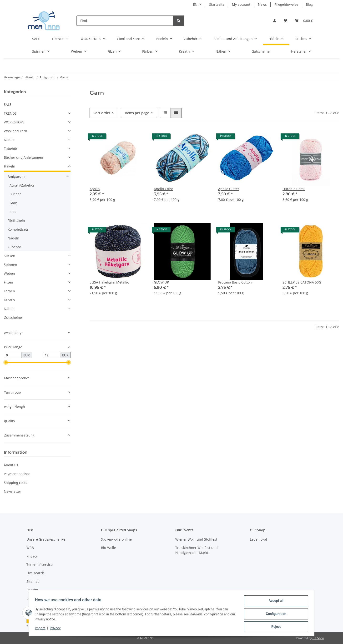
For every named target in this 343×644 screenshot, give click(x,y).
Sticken (10, 256)
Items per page (137, 113)
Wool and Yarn (15, 131)
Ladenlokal (258, 539)
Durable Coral (294, 189)
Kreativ (9, 300)
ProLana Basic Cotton (235, 282)
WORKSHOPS (14, 122)
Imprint (42, 629)
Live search (35, 573)
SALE (8, 104)
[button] (275, 21)
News (262, 4)
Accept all (274, 602)
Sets (13, 212)
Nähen (9, 309)
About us (11, 465)
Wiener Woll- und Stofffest (196, 539)
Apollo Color (164, 189)
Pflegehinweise (286, 4)
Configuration (274, 615)
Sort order (102, 113)
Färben (9, 291)
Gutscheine (13, 317)
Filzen (8, 282)
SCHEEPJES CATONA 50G (302, 282)
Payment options (17, 474)
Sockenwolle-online (116, 539)
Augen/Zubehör (22, 185)
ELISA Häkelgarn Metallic (109, 282)
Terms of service (40, 565)
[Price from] (13, 355)
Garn (13, 203)
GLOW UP (161, 282)
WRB (30, 548)
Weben (9, 273)
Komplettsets (18, 229)
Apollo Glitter (229, 189)
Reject (274, 627)
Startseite (217, 4)
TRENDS (10, 113)
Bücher (15, 194)
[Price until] (51, 355)
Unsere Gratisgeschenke (46, 539)
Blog (309, 4)
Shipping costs (15, 483)
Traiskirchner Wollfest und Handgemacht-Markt (197, 550)
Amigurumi (17, 176)
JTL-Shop (318, 638)
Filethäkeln (16, 221)
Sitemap (33, 581)
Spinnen (10, 265)
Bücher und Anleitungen (23, 157)
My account (241, 4)
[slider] (6, 363)
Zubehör (11, 149)
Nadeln (10, 140)
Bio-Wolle (108, 548)
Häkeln (10, 166)
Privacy (57, 629)
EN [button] (195, 4)
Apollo (95, 189)
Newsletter (13, 491)
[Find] (125, 21)
